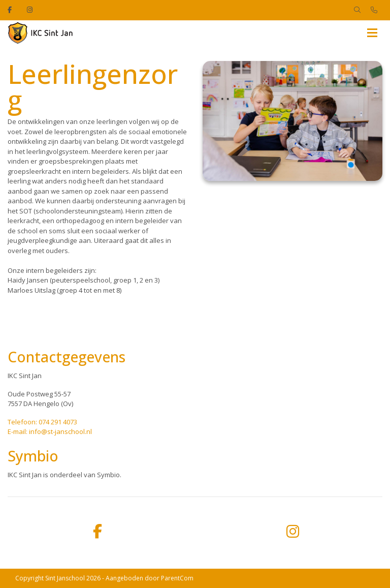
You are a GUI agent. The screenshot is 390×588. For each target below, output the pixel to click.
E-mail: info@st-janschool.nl (50, 431)
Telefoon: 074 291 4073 (42, 422)
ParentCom (177, 578)
